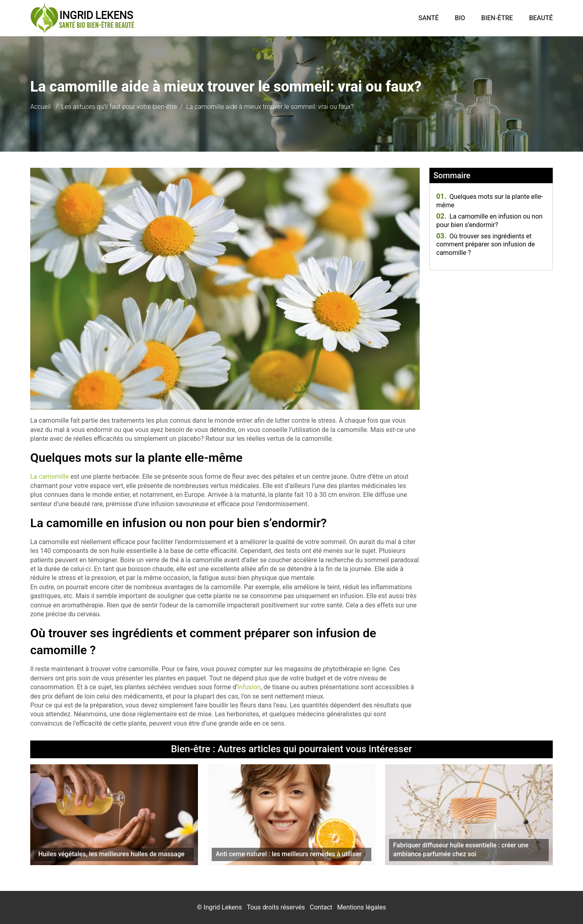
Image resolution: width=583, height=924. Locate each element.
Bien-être (497, 18)
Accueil (41, 107)
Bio (460, 18)
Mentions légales (361, 907)
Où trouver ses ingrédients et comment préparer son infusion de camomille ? (486, 245)
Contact (321, 907)
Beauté (541, 18)
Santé (429, 18)
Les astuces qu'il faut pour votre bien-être (119, 107)
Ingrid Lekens (223, 907)
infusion (249, 687)
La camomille (50, 477)
